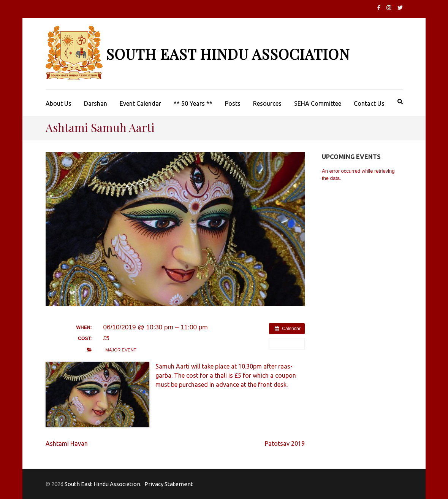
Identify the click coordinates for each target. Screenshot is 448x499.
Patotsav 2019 (285, 443)
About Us (59, 103)
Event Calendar (140, 103)
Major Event (121, 350)
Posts (233, 103)
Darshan (96, 103)
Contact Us (369, 103)
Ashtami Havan (67, 443)
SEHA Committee (318, 103)
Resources (267, 103)
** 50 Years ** (193, 103)
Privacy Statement (169, 484)
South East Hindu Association (228, 54)
